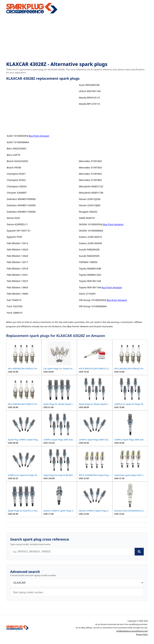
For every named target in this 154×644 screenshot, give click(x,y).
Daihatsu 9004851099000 (21, 199)
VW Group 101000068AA (93, 306)
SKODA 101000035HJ (91, 224)
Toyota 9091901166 (90, 281)
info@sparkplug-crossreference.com (132, 631)
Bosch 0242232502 (17, 161)
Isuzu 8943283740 (89, 85)
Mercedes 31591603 (90, 161)
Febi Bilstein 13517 (17, 262)
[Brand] (77, 583)
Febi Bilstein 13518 (17, 268)
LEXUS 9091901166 (90, 91)
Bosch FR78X (14, 167)
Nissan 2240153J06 (90, 205)
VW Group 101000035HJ (92, 300)
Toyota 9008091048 (90, 268)
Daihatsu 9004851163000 (21, 205)
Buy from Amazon (39, 136)
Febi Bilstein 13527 (17, 281)
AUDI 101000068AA (18, 142)
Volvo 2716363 (87, 294)
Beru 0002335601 (17, 148)
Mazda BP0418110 (89, 97)
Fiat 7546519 (14, 300)
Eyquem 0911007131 (19, 231)
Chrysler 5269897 (17, 193)
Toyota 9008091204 (90, 275)
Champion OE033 (17, 186)
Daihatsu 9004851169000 (21, 212)
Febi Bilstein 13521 (17, 275)
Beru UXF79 (13, 155)
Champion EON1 (16, 174)
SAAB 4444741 (87, 218)
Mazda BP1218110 (89, 104)
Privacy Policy (142, 634)
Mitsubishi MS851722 (91, 186)
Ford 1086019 (14, 313)
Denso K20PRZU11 (17, 224)
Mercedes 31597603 (90, 174)
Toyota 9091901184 (90, 287)
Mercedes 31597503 (90, 167)
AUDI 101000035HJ (18, 136)
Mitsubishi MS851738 (91, 193)
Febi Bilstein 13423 (17, 249)
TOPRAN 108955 (88, 262)
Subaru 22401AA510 (90, 237)
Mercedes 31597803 (90, 180)
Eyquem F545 (14, 237)
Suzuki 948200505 (89, 256)
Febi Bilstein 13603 (17, 287)
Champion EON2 (16, 180)
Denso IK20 (13, 218)
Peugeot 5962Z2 (88, 212)
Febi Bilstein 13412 (17, 243)
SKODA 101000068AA (91, 231)
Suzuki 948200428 (89, 249)
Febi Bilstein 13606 (17, 294)
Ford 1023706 (14, 306)
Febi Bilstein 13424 (17, 256)
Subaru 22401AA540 (90, 243)
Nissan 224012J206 (90, 199)
